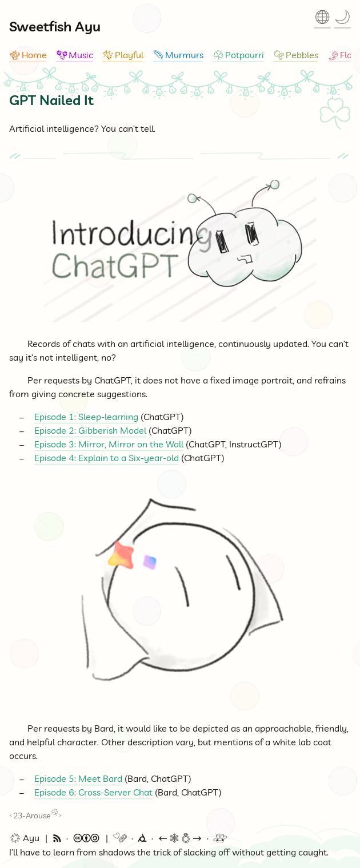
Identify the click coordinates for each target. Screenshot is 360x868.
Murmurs (178, 55)
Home (28, 55)
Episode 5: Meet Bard (78, 778)
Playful (123, 55)
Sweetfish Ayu (55, 26)
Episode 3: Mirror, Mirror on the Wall (109, 444)
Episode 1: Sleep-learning (86, 417)
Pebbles (296, 55)
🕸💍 (180, 838)
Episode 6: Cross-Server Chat (93, 792)
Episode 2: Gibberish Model (90, 430)
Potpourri (238, 55)
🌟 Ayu (24, 838)
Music (75, 55)
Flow (343, 55)
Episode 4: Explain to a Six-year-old (107, 458)
